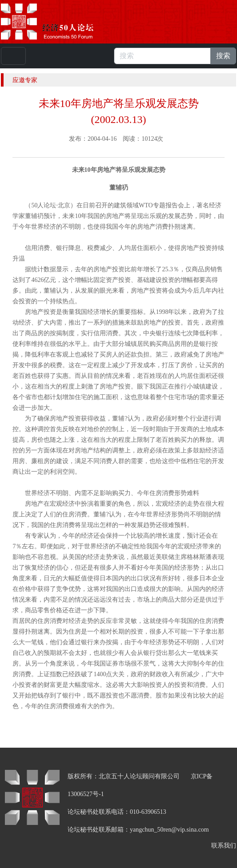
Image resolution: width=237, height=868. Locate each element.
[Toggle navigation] (13, 56)
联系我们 (224, 846)
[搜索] (162, 56)
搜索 (223, 56)
